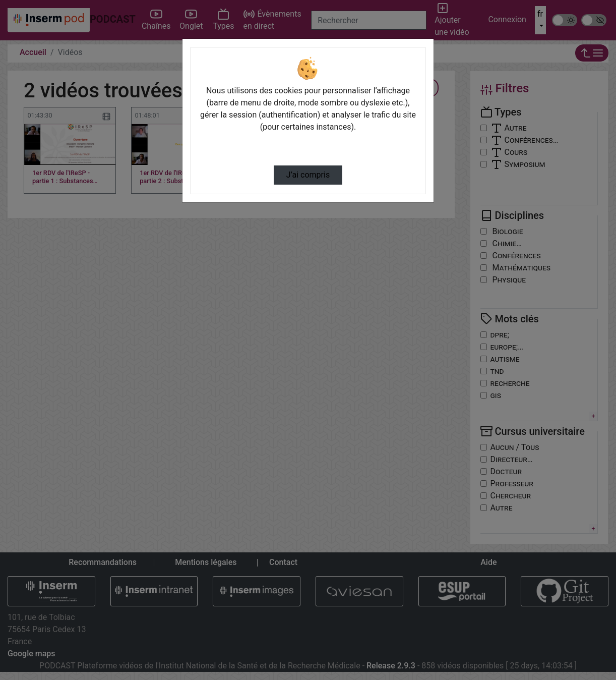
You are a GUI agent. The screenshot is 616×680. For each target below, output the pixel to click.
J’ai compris (308, 175)
